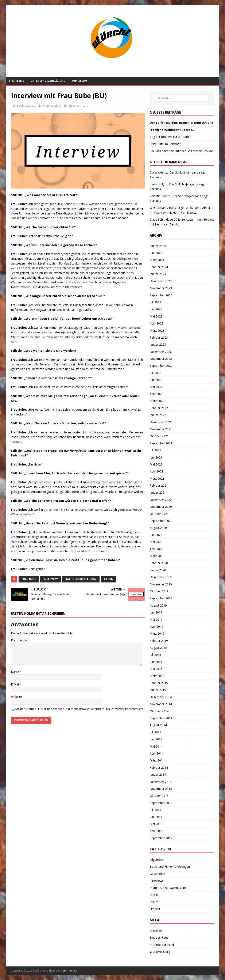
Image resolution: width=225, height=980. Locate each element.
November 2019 (161, 584)
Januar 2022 (158, 415)
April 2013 (156, 831)
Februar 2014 (159, 768)
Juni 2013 (156, 817)
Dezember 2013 (161, 782)
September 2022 (161, 366)
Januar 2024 (158, 274)
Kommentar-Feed (162, 945)
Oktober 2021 (159, 436)
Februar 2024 (159, 267)
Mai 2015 (156, 669)
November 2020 (161, 507)
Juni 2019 (156, 612)
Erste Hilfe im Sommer (165, 144)
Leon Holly (157, 184)
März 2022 (157, 401)
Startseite (16, 81)
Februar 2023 (159, 337)
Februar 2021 (159, 485)
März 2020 (157, 556)
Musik (154, 895)
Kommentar (19, 640)
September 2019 (161, 598)
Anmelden (157, 930)
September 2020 (161, 521)
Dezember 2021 (161, 422)
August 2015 (158, 648)
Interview (51, 579)
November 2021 (161, 429)
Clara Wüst (157, 172)
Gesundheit (157, 874)
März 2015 (157, 676)
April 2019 (156, 626)
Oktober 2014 (159, 711)
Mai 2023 (156, 316)
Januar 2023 (158, 344)
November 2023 (161, 288)
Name (15, 672)
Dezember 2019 (161, 577)
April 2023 (156, 323)
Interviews (157, 881)
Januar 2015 (158, 690)
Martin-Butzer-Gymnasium (168, 888)
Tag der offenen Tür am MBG (170, 137)
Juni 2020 (156, 535)
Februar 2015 (159, 683)
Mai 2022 (156, 387)
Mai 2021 (156, 464)
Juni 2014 (156, 739)
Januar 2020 (158, 570)
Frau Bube (29, 579)
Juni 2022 (156, 380)
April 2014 (156, 753)
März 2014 (157, 760)
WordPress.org (160, 952)
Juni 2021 (156, 457)
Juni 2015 (156, 662)
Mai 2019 (156, 620)
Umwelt (155, 909)
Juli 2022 (155, 373)
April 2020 (156, 549)
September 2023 (161, 295)
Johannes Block (51, 106)
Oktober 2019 (159, 591)
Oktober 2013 (159, 796)
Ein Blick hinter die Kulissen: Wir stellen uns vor (181, 151)
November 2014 (161, 704)
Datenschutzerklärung (48, 81)
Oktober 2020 (159, 514)
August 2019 (158, 605)
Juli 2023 (155, 302)
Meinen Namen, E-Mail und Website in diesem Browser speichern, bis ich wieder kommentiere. (80, 709)
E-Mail (15, 684)
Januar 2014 (158, 774)
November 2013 (161, 789)
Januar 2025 (158, 246)
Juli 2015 (155, 655)
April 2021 (156, 471)
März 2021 (157, 478)
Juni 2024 (156, 253)
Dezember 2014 (161, 697)
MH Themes (70, 971)
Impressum (79, 81)
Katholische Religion (81, 579)
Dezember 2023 (161, 281)
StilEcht (155, 902)
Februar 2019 (159, 641)
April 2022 (156, 394)
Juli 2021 (155, 450)
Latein (109, 579)
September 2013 (161, 803)
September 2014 (161, 718)
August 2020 (158, 528)
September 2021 (161, 443)
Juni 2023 (156, 309)
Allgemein (74, 106)
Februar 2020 (159, 563)
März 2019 (157, 633)
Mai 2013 (156, 824)
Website (16, 697)
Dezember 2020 (161, 500)
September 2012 (161, 838)
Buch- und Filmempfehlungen (170, 867)
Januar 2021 (158, 492)
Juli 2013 (155, 810)
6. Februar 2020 (26, 106)
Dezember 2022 (161, 352)
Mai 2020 (156, 542)
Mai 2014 (156, 746)
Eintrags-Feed (159, 937)
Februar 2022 (159, 408)
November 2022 (161, 359)
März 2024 (157, 260)
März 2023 (157, 331)
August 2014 (158, 725)
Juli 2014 (155, 732)
